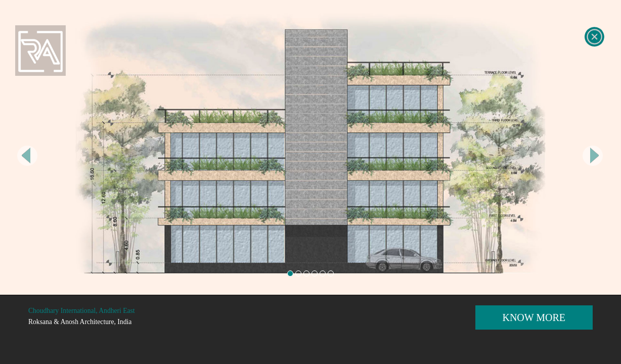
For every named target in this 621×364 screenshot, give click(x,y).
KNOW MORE (534, 317)
